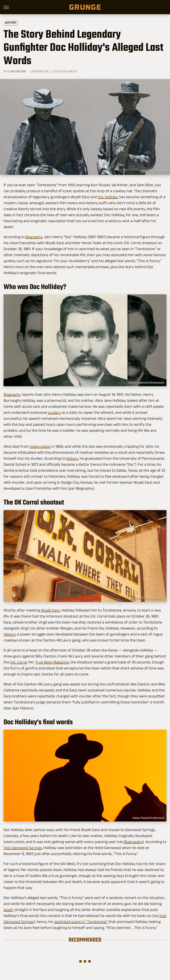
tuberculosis (40, 446)
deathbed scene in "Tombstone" (81, 922)
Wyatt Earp (50, 610)
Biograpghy (133, 842)
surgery (54, 412)
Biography (34, 237)
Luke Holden (17, 71)
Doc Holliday (108, 197)
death (9, 910)
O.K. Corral (19, 662)
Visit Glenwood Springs (23, 848)
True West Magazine (52, 662)
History (11, 22)
